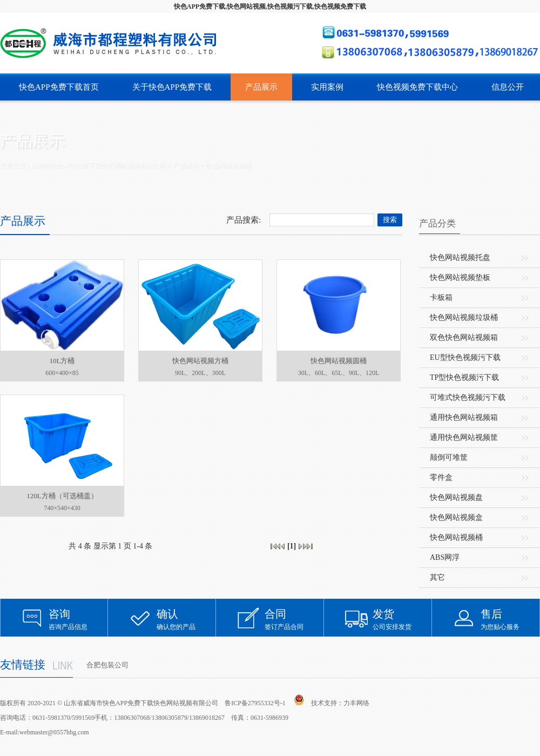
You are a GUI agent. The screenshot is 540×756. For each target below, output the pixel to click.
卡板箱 (441, 297)
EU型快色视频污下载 (465, 357)
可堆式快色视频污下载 (468, 397)
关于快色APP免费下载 (172, 87)
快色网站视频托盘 (460, 257)
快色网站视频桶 (228, 165)
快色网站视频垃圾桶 (464, 317)
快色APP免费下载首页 (59, 87)
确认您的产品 (186, 619)
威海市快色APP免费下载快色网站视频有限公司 (98, 165)
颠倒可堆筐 (449, 457)
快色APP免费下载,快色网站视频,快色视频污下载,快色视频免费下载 (270, 6)
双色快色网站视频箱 (464, 337)
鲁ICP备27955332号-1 (255, 703)
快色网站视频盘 (456, 497)
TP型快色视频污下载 (464, 377)
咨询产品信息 (78, 619)
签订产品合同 (294, 619)
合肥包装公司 (107, 665)
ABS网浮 (445, 557)
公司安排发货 (402, 619)
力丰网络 (356, 703)
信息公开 (508, 87)
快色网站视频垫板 (460, 277)
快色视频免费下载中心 (417, 87)
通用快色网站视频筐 (464, 437)
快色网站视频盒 (456, 517)
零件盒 (441, 477)
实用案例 (327, 87)
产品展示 (261, 87)
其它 (437, 577)
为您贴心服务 (510, 619)
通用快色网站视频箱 (464, 417)
